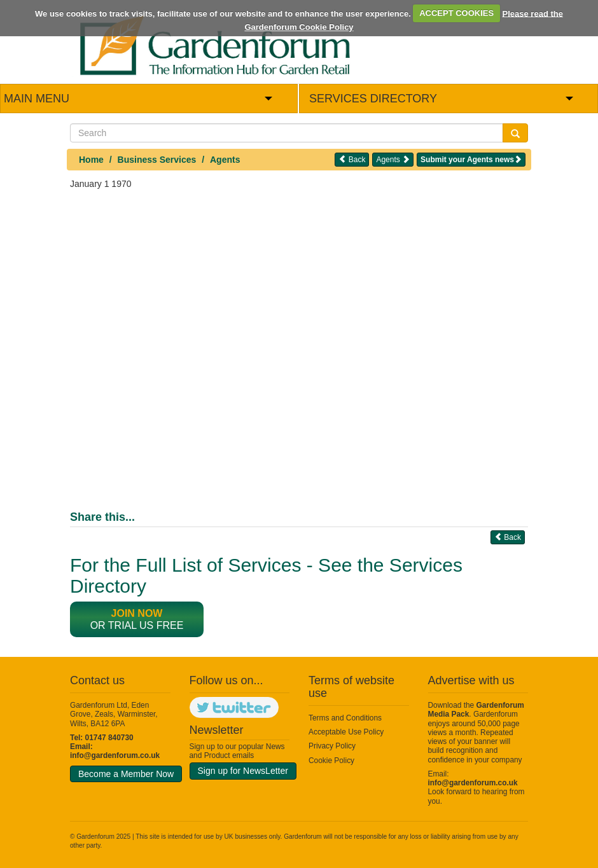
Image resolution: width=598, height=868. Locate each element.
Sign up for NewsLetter (243, 771)
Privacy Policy (332, 746)
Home (91, 160)
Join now (137, 613)
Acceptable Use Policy (346, 732)
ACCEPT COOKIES (456, 13)
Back (352, 159)
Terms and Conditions (345, 718)
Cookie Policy (331, 761)
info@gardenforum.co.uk (115, 755)
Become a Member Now (126, 774)
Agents (225, 160)
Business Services (157, 160)
